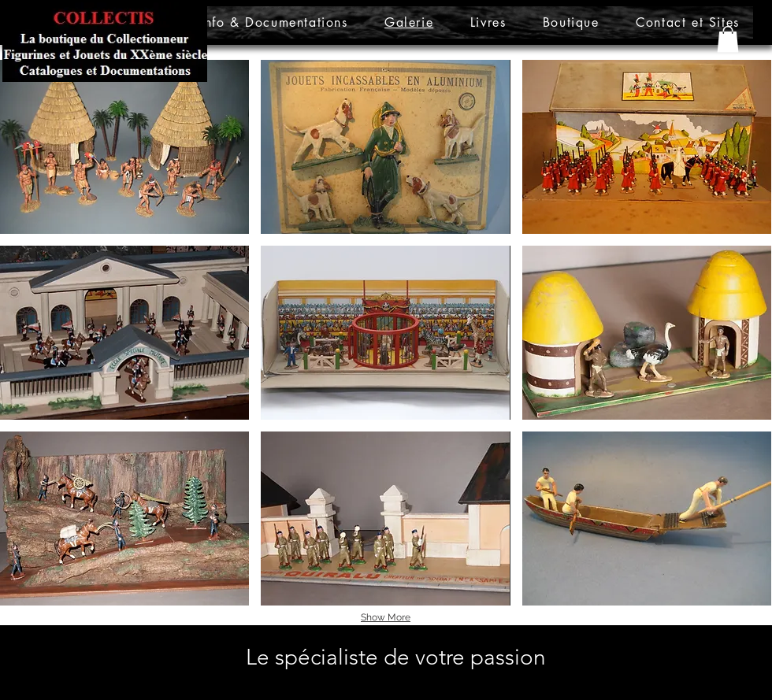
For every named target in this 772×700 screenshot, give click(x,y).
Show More (386, 617)
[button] (728, 39)
